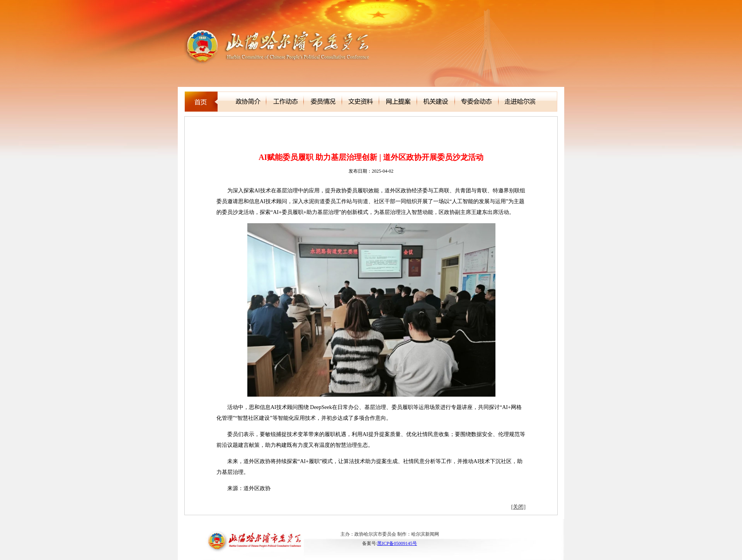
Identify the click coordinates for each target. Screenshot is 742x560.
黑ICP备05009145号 (397, 543)
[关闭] (518, 507)
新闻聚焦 (221, 127)
